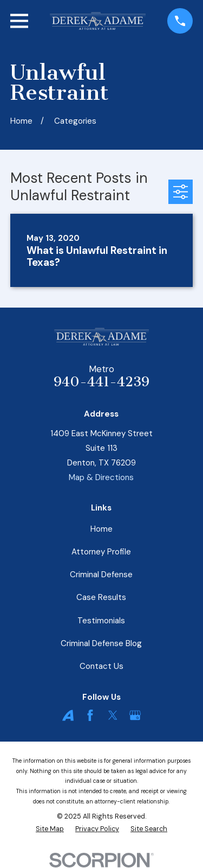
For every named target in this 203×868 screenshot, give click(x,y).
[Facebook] (90, 715)
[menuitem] (50, 829)
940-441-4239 (101, 382)
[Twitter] (113, 715)
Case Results (101, 597)
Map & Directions (101, 477)
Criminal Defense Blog (101, 643)
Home (101, 529)
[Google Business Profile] (135, 715)
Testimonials (101, 621)
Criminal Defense (101, 575)
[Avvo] (68, 715)
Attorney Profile (101, 552)
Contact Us (101, 666)
